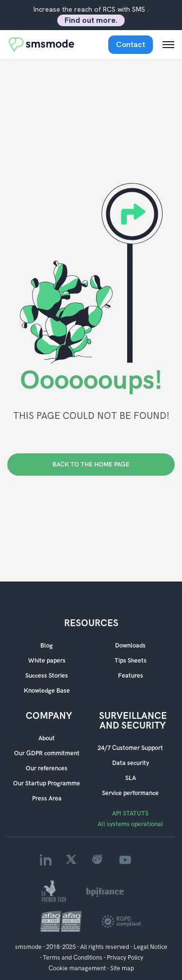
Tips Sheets (131, 661)
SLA (131, 778)
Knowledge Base (47, 691)
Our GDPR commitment (47, 753)
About (47, 738)
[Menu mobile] (168, 45)
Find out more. (91, 20)
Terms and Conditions (73, 958)
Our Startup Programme (47, 783)
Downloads (130, 646)
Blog (47, 646)
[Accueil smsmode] (42, 44)
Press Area (47, 798)
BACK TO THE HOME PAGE (91, 465)
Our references (47, 768)
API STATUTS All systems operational (130, 819)
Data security (131, 763)
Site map (122, 968)
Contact (131, 44)
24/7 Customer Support (130, 748)
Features (131, 676)
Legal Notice (150, 947)
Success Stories (47, 676)
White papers (47, 661)
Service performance (130, 793)
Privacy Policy (125, 958)
